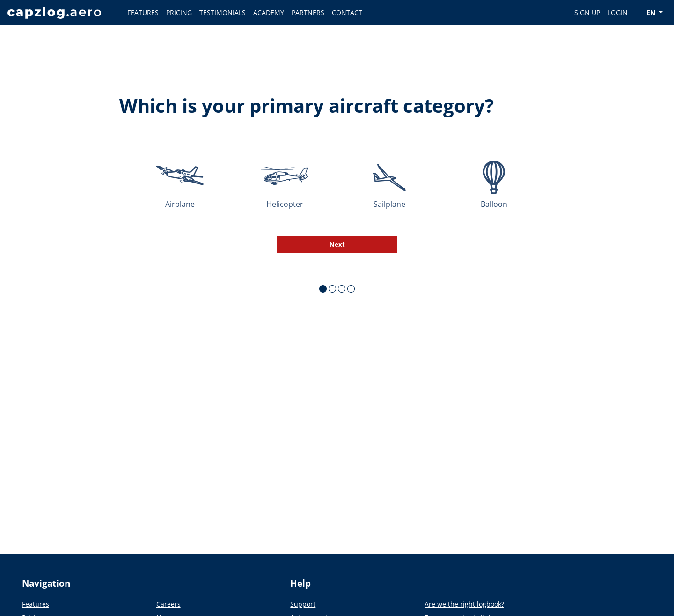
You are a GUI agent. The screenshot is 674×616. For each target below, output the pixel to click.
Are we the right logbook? (464, 604)
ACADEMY (269, 12)
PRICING (179, 12)
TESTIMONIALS (223, 12)
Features (36, 604)
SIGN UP (587, 12)
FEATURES (143, 12)
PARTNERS (308, 12)
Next (337, 244)
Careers (168, 604)
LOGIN (618, 12)
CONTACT (347, 12)
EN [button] (652, 12)
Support (303, 604)
